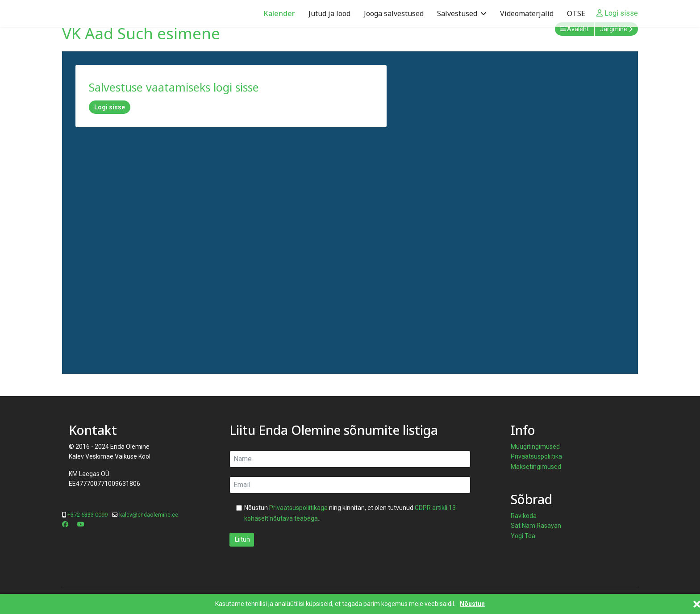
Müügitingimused (535, 447)
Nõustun (472, 604)
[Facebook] (65, 524)
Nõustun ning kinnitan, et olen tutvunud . (350, 513)
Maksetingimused (536, 467)
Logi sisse (110, 107)
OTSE (576, 13)
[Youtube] (81, 524)
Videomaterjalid (527, 13)
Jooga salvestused (394, 13)
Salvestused (457, 13)
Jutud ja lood (329, 13)
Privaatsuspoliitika (536, 456)
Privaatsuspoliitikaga (298, 508)
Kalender (279, 13)
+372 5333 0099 (87, 515)
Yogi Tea (523, 536)
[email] (350, 485)
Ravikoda (524, 516)
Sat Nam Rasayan (536, 526)
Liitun (242, 539)
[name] (350, 459)
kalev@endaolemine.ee (149, 515)
